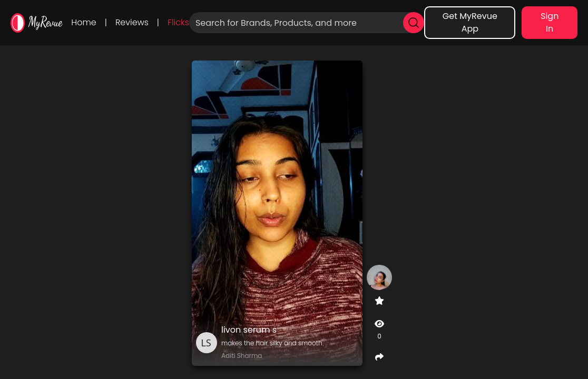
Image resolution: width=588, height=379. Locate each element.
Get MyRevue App (470, 22)
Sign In (550, 22)
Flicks (178, 22)
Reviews (132, 22)
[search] (414, 23)
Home (84, 22)
